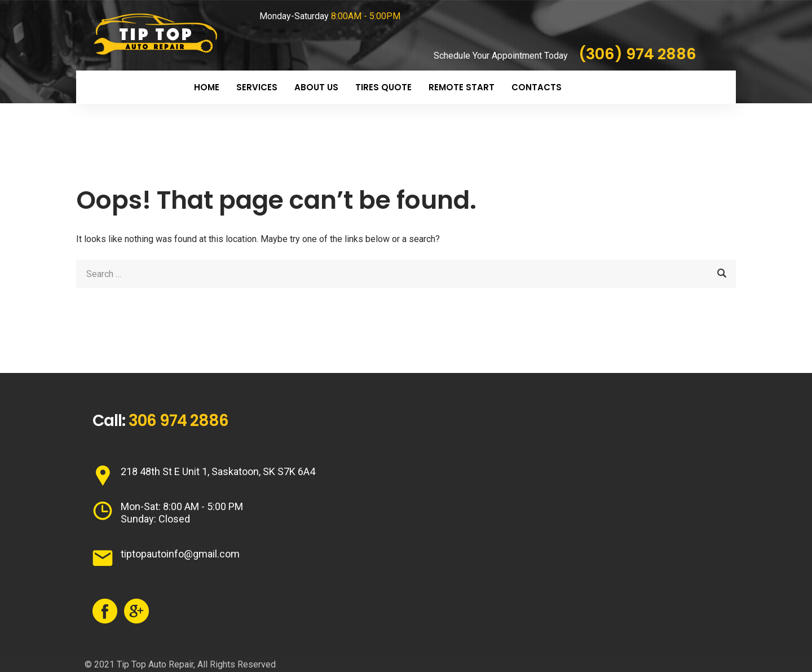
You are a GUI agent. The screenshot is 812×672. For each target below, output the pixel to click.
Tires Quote (383, 87)
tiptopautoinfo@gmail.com (180, 554)
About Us (316, 87)
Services (257, 87)
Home (207, 87)
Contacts (537, 87)
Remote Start (462, 87)
